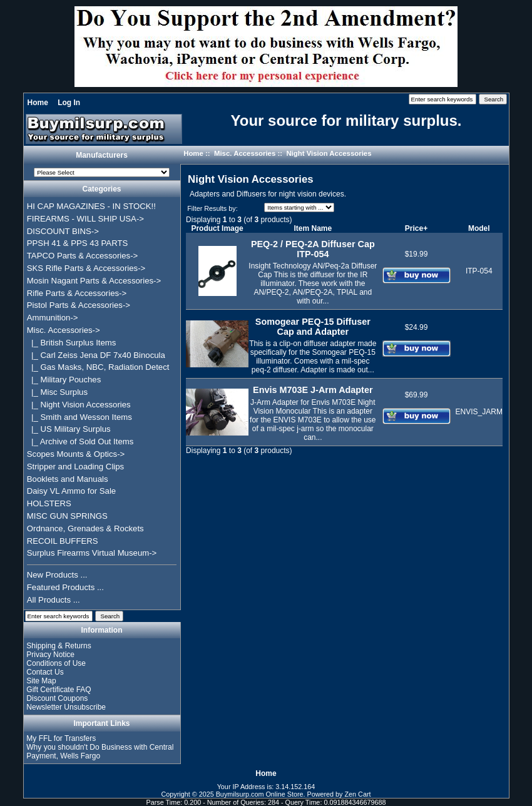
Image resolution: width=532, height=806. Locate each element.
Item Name (313, 228)
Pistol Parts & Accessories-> (79, 305)
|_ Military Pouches (64, 380)
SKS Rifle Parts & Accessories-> (86, 268)
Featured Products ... (65, 587)
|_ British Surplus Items (72, 343)
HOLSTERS (49, 503)
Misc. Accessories (245, 153)
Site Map (41, 681)
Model (479, 228)
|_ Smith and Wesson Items (79, 417)
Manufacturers (102, 155)
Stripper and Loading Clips (75, 467)
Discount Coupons (57, 698)
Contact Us (45, 672)
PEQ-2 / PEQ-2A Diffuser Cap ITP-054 (313, 249)
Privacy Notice (50, 655)
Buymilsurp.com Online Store (260, 794)
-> (64, 330)
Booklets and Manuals (68, 479)
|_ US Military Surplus (69, 429)
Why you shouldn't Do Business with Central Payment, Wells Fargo (100, 752)
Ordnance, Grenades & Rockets (85, 528)
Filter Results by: (212, 208)
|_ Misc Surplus (57, 392)
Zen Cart (358, 794)
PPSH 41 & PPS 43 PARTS (78, 243)
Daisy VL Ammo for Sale (71, 491)
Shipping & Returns (59, 646)
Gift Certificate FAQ (59, 690)
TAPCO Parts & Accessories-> (82, 256)
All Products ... (54, 600)
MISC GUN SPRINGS (67, 516)
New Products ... (57, 575)
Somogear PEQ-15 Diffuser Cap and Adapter (313, 327)
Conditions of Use (56, 663)
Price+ (416, 228)
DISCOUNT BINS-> (63, 231)
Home (38, 103)
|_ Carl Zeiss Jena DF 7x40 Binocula (96, 355)
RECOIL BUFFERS (63, 541)
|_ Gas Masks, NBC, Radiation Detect (98, 367)
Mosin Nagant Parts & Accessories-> (94, 281)
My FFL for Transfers (61, 738)
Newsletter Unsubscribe (66, 707)
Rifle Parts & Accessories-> (77, 293)
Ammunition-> (53, 318)
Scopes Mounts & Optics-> (76, 454)
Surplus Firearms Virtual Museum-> (92, 553)
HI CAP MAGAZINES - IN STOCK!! (91, 206)
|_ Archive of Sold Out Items (80, 441)
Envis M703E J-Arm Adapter (313, 390)
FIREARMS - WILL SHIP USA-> (85, 219)
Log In (69, 103)
